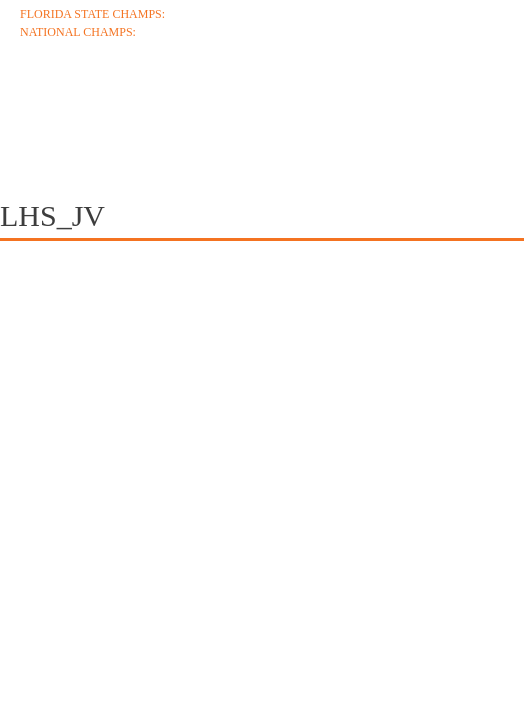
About (50, 102)
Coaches (161, 102)
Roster (407, 102)
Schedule (288, 102)
